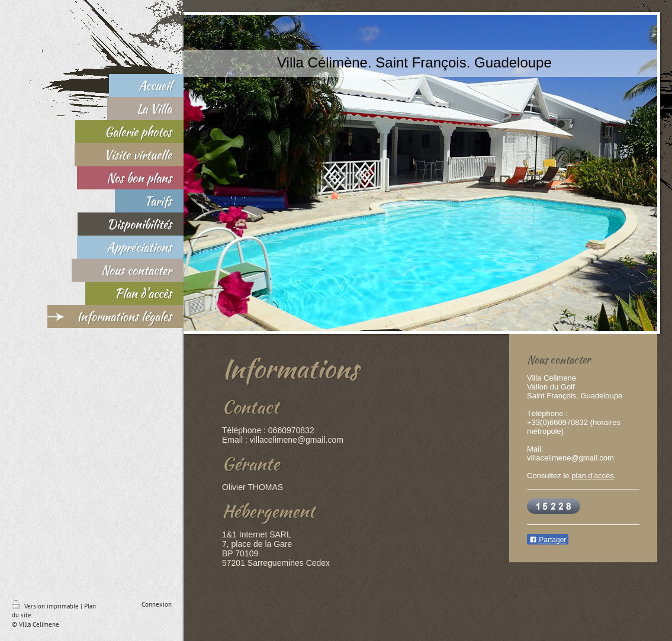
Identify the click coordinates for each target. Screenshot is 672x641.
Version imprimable (46, 606)
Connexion (157, 604)
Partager (548, 540)
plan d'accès (593, 476)
